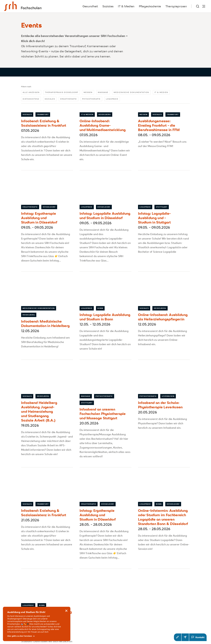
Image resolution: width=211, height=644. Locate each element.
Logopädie (112, 100)
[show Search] (198, 6)
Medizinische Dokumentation (131, 93)
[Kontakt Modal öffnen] (198, 637)
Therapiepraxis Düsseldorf (62, 93)
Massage (103, 93)
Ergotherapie (69, 100)
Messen (88, 93)
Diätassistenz (31, 100)
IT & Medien (161, 93)
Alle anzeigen (31, 93)
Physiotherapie (91, 100)
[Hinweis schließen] (66, 608)
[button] (178, 637)
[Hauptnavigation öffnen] (204, 6)
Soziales (50, 100)
